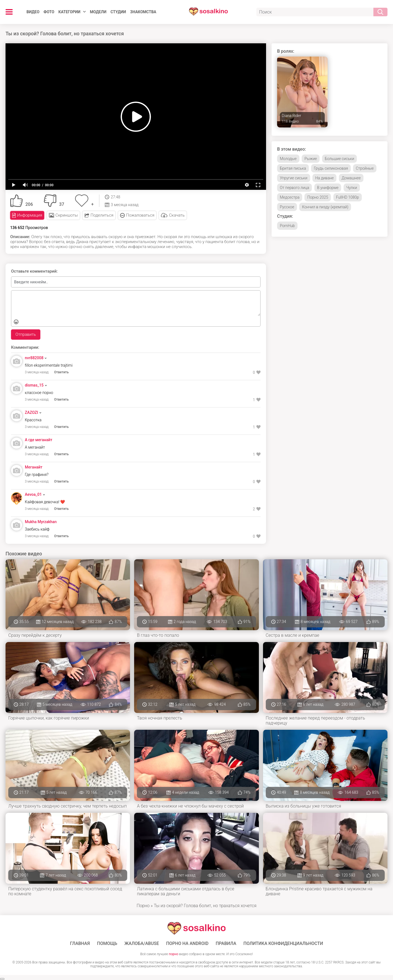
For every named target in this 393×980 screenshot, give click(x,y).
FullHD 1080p (348, 197)
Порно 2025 (318, 197)
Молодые (288, 159)
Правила (226, 944)
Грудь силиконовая (331, 168)
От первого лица (294, 188)
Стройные (365, 168)
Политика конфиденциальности (283, 944)
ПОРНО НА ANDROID (187, 944)
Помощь (107, 944)
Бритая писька (293, 168)
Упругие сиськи (294, 178)
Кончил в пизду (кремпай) (325, 207)
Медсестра (290, 197)
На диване (324, 178)
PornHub (287, 226)
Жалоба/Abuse (142, 944)
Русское (287, 207)
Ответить (61, 372)
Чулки (352, 188)
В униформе (328, 188)
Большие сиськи (339, 159)
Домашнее (351, 178)
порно (174, 954)
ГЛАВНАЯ (80, 944)
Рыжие (311, 159)
